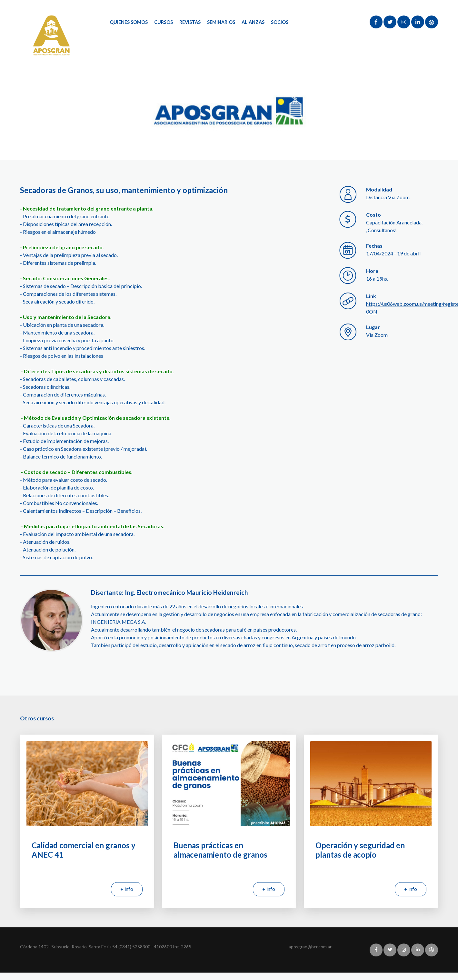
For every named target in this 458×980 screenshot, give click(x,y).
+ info (127, 889)
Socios (280, 22)
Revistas (190, 22)
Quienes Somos (129, 22)
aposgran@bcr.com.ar (310, 947)
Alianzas (254, 22)
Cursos (164, 22)
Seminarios (221, 22)
